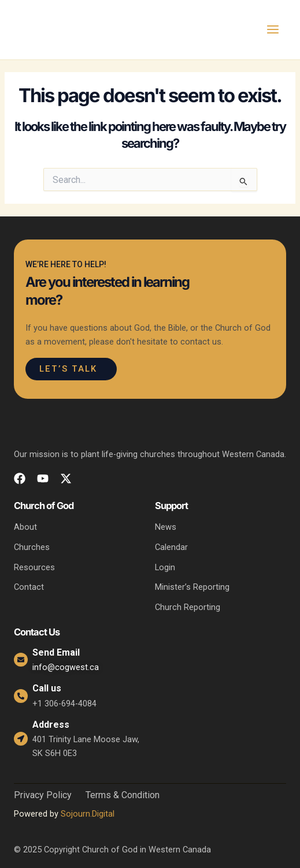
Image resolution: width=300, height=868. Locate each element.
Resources (34, 567)
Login (165, 567)
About (25, 527)
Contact (29, 587)
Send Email (56, 652)
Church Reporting (188, 607)
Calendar (171, 547)
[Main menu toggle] (273, 29)
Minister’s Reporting (192, 587)
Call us (47, 688)
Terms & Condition (123, 795)
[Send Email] (21, 660)
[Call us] (21, 696)
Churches (32, 547)
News (166, 527)
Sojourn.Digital (88, 814)
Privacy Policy (43, 795)
